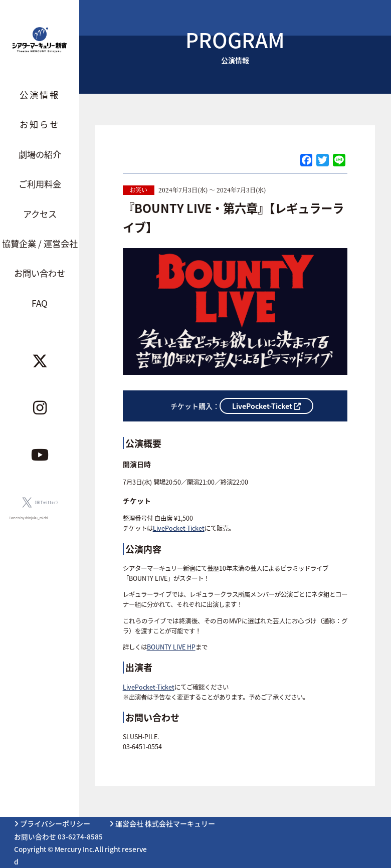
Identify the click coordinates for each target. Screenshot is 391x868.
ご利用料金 (40, 184)
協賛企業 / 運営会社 (40, 243)
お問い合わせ (40, 273)
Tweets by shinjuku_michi (29, 518)
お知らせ (40, 124)
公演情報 (40, 94)
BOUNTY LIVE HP (171, 647)
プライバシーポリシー (52, 823)
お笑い (138, 190)
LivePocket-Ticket (179, 528)
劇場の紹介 (40, 154)
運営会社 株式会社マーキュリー (162, 823)
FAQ (40, 303)
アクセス (40, 214)
